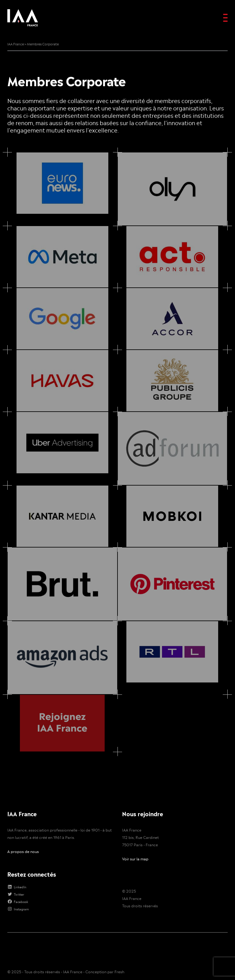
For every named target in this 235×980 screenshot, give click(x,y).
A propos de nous (23, 815)
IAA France (132, 862)
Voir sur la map (135, 822)
